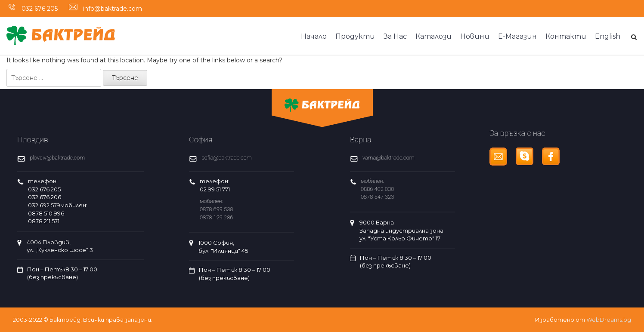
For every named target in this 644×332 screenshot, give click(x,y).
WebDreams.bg (609, 320)
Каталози (433, 36)
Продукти (355, 36)
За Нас (395, 36)
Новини (475, 36)
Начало (314, 36)
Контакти (566, 36)
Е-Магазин (517, 36)
